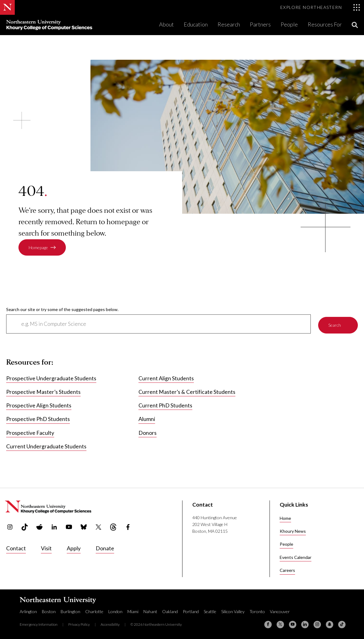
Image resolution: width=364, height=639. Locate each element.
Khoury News (293, 531)
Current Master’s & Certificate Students (187, 392)
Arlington (28, 611)
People (289, 24)
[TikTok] (342, 624)
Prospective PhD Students (38, 419)
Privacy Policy (79, 624)
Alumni (147, 419)
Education (196, 24)
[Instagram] (317, 624)
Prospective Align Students (39, 406)
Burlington (70, 611)
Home (285, 518)
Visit (46, 548)
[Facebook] (268, 624)
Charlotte (94, 611)
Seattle (210, 611)
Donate (105, 548)
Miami (133, 611)
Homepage (38, 247)
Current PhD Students (165, 406)
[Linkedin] (305, 624)
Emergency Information (39, 624)
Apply (74, 548)
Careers (287, 570)
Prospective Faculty (30, 433)
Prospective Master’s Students (43, 392)
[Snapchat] (330, 624)
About (166, 24)
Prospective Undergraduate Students (51, 378)
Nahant (150, 611)
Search (335, 324)
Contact (16, 548)
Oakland (170, 611)
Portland (191, 611)
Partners (260, 24)
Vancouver (280, 611)
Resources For (325, 24)
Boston (49, 611)
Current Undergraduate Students (46, 446)
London (115, 611)
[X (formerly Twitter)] (280, 624)
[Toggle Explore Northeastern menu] (320, 7)
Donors (148, 433)
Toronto (257, 611)
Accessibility (110, 624)
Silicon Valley (233, 611)
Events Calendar (296, 557)
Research (229, 24)
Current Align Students (166, 378)
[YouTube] (293, 624)
